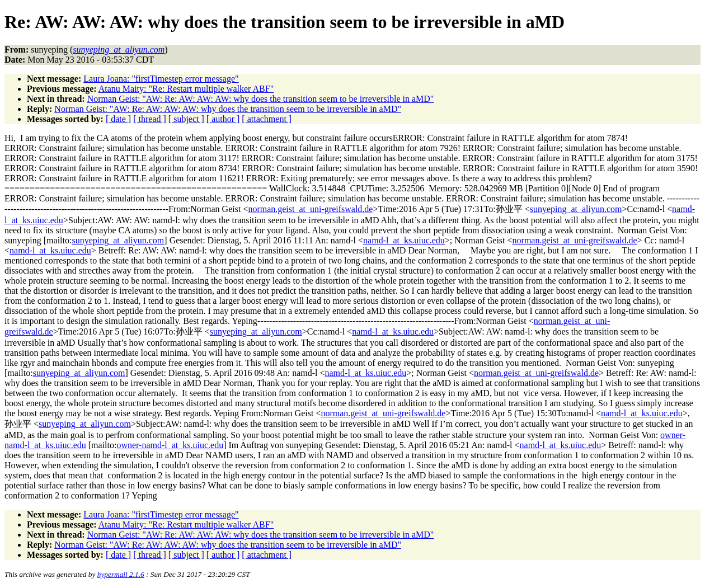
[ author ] (223, 119)
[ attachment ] (267, 119)
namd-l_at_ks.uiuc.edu (404, 240)
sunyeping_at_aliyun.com (576, 209)
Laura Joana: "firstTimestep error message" (161, 79)
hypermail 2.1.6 (121, 574)
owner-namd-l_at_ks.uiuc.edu (170, 445)
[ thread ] (150, 119)
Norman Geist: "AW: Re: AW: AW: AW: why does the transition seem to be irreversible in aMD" (261, 99)
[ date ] (118, 119)
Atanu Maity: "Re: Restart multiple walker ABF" (186, 89)
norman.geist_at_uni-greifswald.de (310, 209)
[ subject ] (186, 119)
